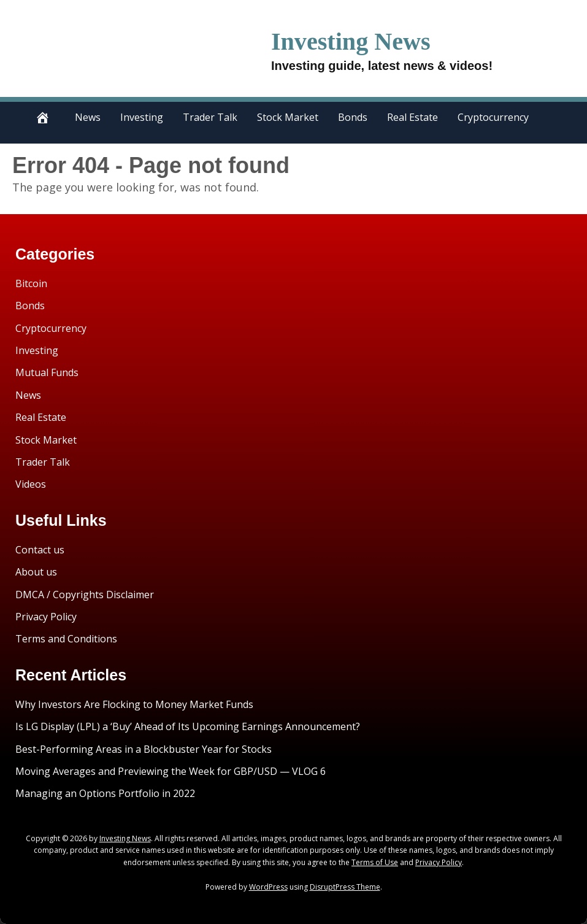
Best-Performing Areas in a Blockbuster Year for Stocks (144, 749)
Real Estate (412, 117)
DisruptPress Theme (345, 887)
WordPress (268, 887)
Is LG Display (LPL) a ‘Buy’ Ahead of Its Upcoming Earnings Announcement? (188, 726)
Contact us (40, 550)
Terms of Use (375, 862)
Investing (142, 117)
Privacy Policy (46, 617)
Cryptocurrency (493, 117)
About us (36, 572)
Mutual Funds (47, 372)
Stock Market (288, 117)
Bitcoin (31, 283)
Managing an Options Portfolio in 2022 (105, 793)
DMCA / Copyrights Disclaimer (85, 595)
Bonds (353, 117)
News (88, 117)
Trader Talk (210, 117)
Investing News (368, 40)
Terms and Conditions (66, 639)
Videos (31, 484)
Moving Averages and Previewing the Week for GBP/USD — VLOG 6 (171, 771)
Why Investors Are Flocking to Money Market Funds (134, 704)
